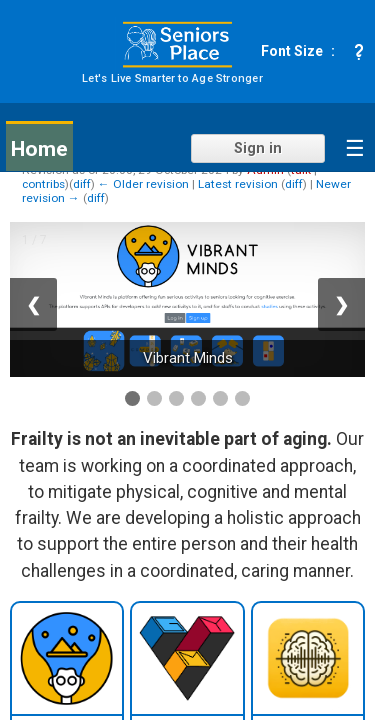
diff (82, 184)
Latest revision (238, 184)
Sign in (258, 148)
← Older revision (143, 184)
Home (39, 149)
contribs (43, 184)
